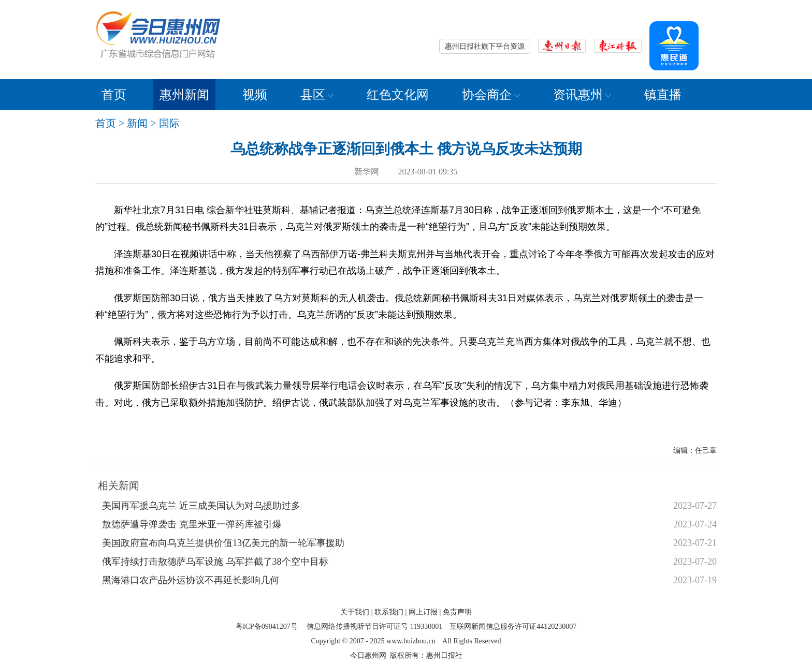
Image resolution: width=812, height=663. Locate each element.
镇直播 (663, 95)
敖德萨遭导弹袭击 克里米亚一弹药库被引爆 (192, 524)
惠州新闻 (184, 95)
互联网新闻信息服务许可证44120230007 (513, 627)
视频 (255, 95)
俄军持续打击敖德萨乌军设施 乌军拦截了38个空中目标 (215, 562)
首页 (114, 95)
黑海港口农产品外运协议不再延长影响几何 (191, 580)
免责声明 (457, 612)
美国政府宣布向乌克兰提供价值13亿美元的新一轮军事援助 (223, 543)
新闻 (137, 123)
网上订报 (423, 612)
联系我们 (389, 612)
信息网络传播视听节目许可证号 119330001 (374, 627)
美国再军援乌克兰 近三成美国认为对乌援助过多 (201, 506)
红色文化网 (398, 95)
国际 (169, 123)
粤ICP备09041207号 (267, 627)
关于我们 (355, 612)
